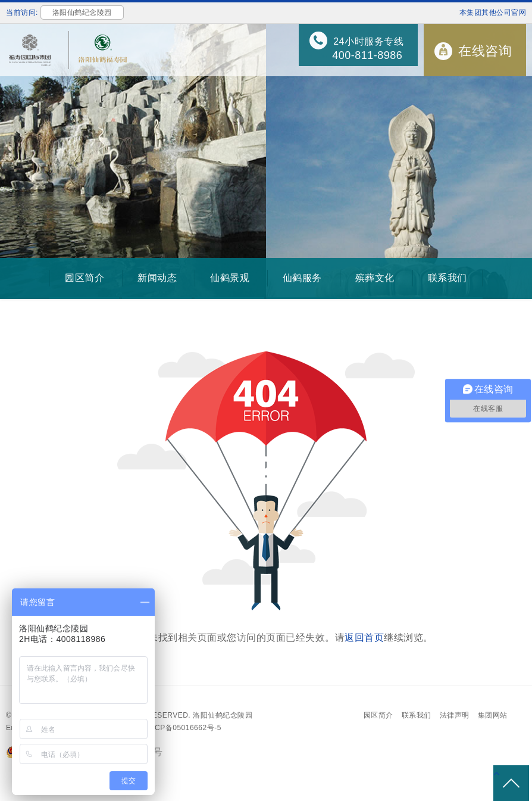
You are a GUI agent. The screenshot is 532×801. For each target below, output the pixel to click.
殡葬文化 (375, 278)
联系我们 (447, 278)
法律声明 (455, 715)
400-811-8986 (367, 55)
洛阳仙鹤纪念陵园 (223, 715)
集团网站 (493, 715)
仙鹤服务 (302, 278)
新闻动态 (157, 278)
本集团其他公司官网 (493, 13)
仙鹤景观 (230, 278)
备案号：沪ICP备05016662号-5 (168, 728)
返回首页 (364, 638)
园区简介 (85, 278)
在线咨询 (485, 51)
